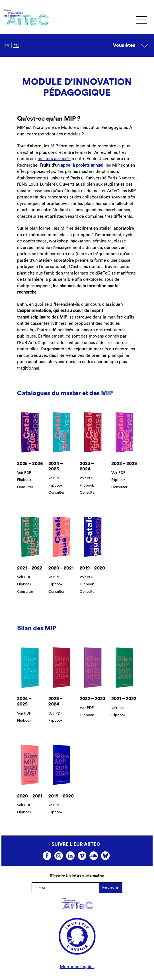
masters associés (54, 159)
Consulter (25, 487)
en (16, 46)
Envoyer (110, 888)
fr (7, 46)
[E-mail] (65, 888)
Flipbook (24, 480)
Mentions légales (77, 967)
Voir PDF (24, 473)
